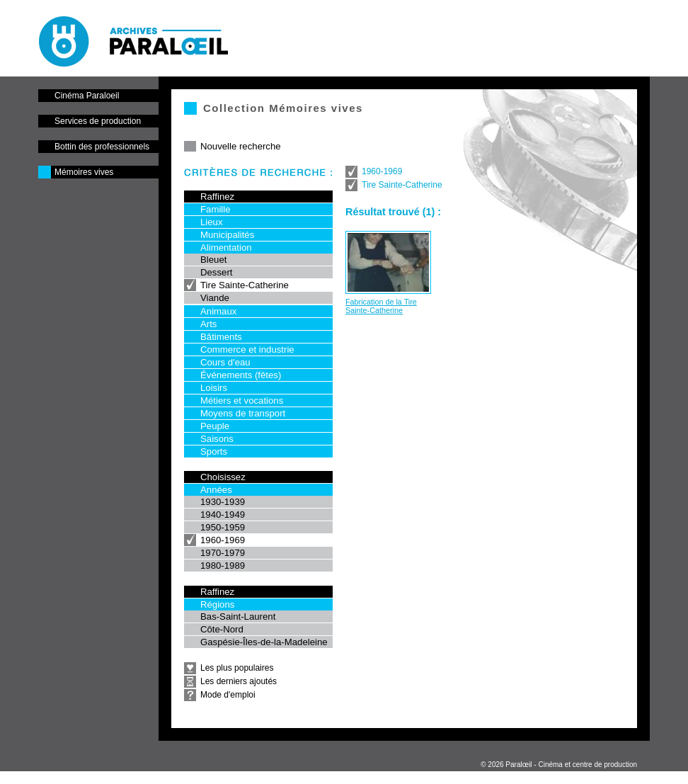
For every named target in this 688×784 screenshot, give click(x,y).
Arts (208, 324)
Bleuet (213, 260)
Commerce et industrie (247, 350)
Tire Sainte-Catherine (245, 285)
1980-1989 (223, 566)
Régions (217, 604)
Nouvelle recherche (241, 146)
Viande (215, 298)
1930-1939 (223, 502)
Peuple (215, 426)
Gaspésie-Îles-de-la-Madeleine (264, 642)
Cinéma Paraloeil (87, 96)
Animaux (218, 311)
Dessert (216, 272)
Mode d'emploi (228, 695)
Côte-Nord (222, 629)
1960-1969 (223, 540)
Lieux (212, 222)
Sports (214, 451)
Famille (216, 209)
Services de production (98, 121)
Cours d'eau (225, 362)
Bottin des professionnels (102, 147)
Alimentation (226, 248)
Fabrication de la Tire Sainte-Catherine (381, 306)
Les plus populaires (237, 668)
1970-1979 (223, 553)
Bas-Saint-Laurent (238, 617)
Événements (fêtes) (241, 375)
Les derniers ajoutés (239, 681)
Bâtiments (221, 337)
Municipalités (227, 235)
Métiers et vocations (242, 400)
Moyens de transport (243, 413)
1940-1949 (223, 515)
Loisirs (214, 388)
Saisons (217, 439)
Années (216, 490)
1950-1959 (223, 527)
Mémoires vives (84, 172)
